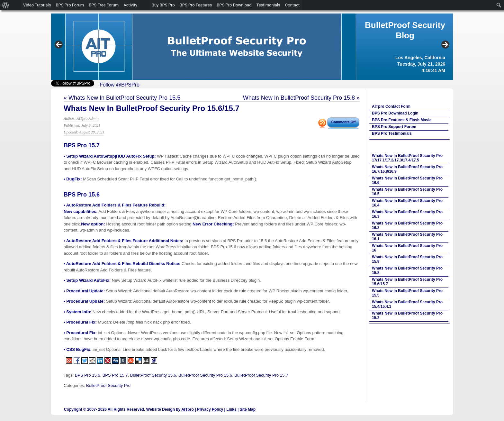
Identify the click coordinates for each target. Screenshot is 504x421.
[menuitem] (6, 5)
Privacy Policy (210, 409)
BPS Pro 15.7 (115, 375)
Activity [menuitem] (130, 5)
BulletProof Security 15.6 (153, 375)
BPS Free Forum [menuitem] (104, 5)
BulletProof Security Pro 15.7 (261, 375)
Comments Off (344, 122)
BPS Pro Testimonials (392, 133)
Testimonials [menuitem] (268, 5)
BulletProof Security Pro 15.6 (205, 375)
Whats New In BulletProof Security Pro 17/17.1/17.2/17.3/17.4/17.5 (407, 158)
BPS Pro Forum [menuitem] (70, 5)
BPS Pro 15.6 (88, 375)
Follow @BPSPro (120, 85)
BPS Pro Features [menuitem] (196, 5)
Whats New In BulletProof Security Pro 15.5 (124, 98)
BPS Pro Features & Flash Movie (402, 120)
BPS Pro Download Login (395, 113)
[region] (252, 47)
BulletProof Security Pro (108, 385)
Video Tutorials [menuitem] (37, 5)
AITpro (188, 409)
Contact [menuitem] (292, 5)
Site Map (248, 409)
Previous (59, 45)
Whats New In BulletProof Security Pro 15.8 (299, 98)
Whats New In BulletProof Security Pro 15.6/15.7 (152, 108)
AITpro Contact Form (391, 106)
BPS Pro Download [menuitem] (234, 5)
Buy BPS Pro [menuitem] (163, 5)
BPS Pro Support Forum (394, 127)
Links (231, 409)
